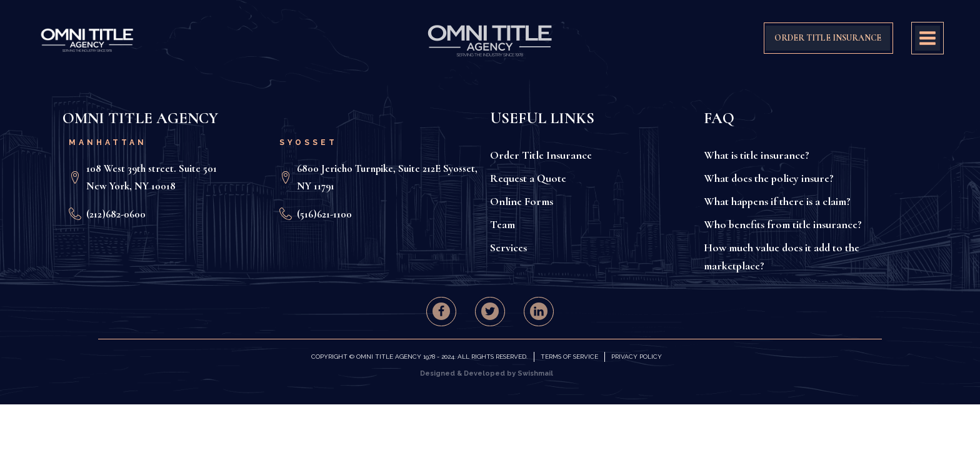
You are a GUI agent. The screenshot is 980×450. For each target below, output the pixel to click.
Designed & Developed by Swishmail (487, 373)
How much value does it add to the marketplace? (782, 257)
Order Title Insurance (541, 155)
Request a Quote (528, 178)
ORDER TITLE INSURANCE (828, 38)
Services (508, 247)
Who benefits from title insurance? (783, 224)
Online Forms (522, 201)
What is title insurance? (757, 155)
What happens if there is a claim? (777, 201)
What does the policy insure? (769, 178)
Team (502, 224)
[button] (441, 311)
